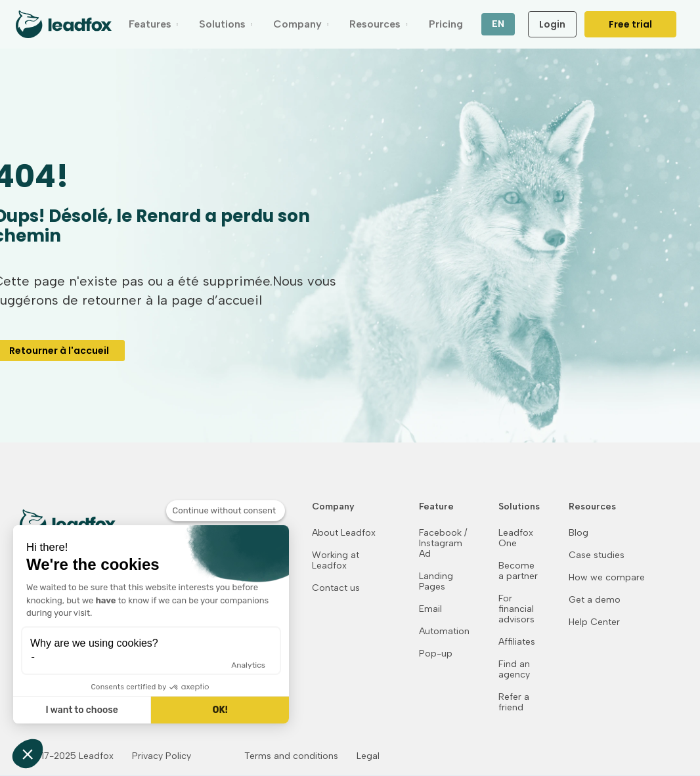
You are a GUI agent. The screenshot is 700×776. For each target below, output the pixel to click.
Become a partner (518, 571)
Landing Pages (436, 582)
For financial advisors (516, 609)
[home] (64, 24)
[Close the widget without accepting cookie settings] (226, 511)
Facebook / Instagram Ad (443, 544)
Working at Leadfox (336, 561)
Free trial (630, 24)
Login (552, 24)
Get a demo (595, 600)
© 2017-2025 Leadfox (67, 756)
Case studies (597, 555)
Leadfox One (516, 538)
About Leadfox (344, 533)
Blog (579, 533)
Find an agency (514, 670)
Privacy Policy (162, 756)
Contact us (336, 588)
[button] (153, 24)
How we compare (607, 578)
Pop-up (436, 654)
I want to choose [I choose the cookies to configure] (81, 710)
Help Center (594, 622)
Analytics (248, 665)
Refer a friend (514, 702)
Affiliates (517, 642)
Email (430, 609)
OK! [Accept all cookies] (220, 710)
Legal (368, 756)
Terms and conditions (291, 756)
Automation (444, 632)
